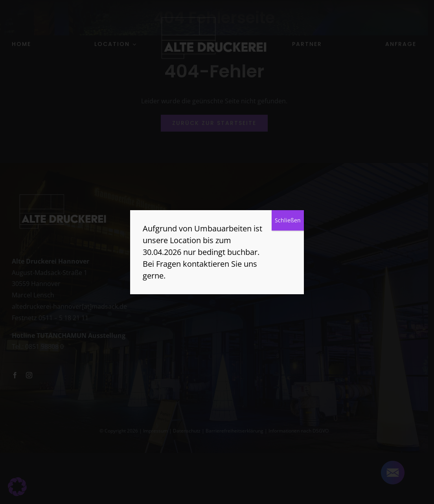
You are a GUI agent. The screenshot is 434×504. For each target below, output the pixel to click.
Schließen (288, 220)
